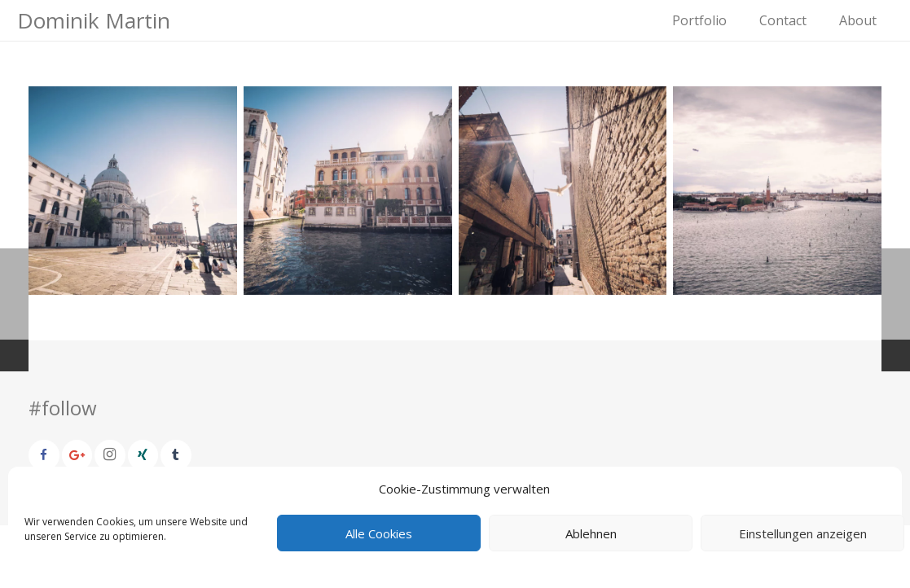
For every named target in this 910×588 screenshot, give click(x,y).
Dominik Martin (94, 20)
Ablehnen (591, 533)
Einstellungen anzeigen (803, 533)
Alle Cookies (379, 533)
